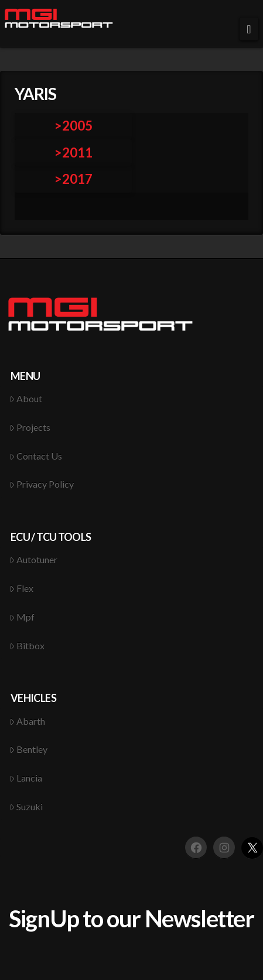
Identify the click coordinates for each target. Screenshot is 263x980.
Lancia (26, 778)
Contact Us (36, 456)
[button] (249, 29)
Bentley (29, 749)
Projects (30, 427)
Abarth (28, 721)
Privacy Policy (42, 484)
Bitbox (27, 645)
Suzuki (26, 806)
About (26, 398)
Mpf (22, 617)
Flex (22, 588)
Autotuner (34, 559)
